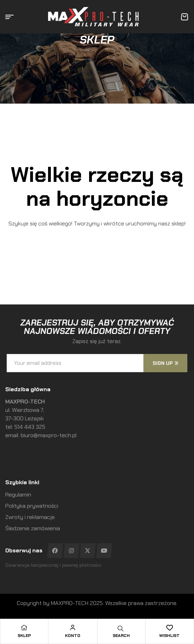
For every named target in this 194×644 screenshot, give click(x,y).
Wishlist (169, 636)
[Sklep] (24, 627)
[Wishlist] (169, 627)
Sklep (24, 636)
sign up (165, 363)
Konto (73, 636)
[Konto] (73, 627)
